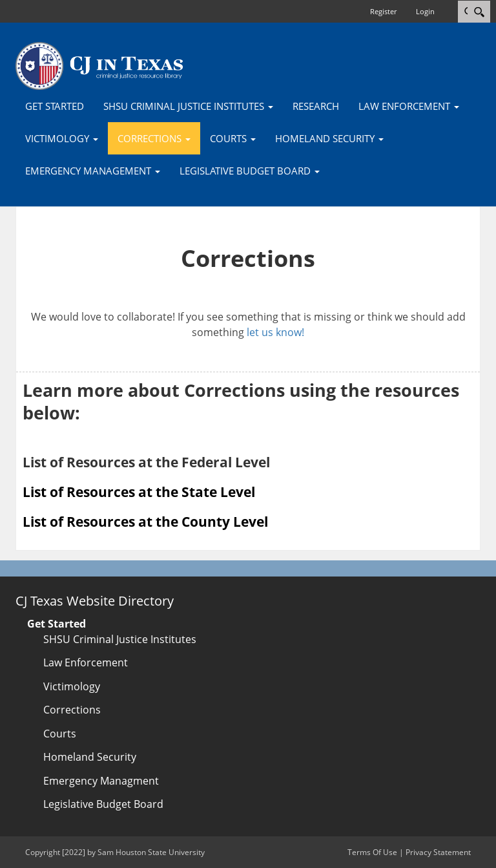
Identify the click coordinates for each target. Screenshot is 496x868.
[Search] (479, 12)
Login (425, 11)
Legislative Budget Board (103, 804)
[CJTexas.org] (99, 65)
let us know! (275, 332)
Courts (60, 734)
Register (383, 11)
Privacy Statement (438, 852)
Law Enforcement (86, 662)
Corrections (72, 710)
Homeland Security (90, 757)
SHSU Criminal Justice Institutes (120, 639)
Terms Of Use (372, 852)
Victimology (72, 686)
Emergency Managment (101, 781)
